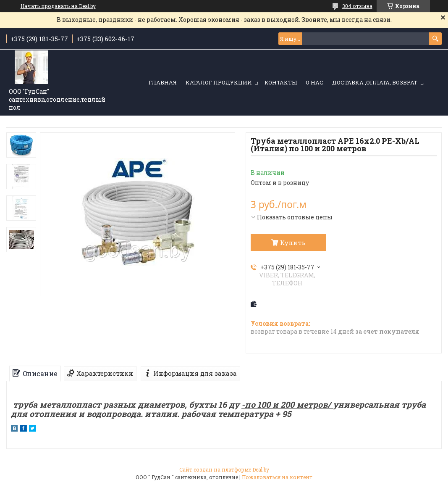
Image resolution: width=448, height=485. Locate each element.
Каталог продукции (219, 82)
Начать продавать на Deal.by (58, 6)
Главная (163, 82)
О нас (314, 82)
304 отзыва (357, 6)
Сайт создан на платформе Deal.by (224, 469)
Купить (293, 242)
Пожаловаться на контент (277, 477)
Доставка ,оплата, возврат (375, 82)
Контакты (281, 82)
